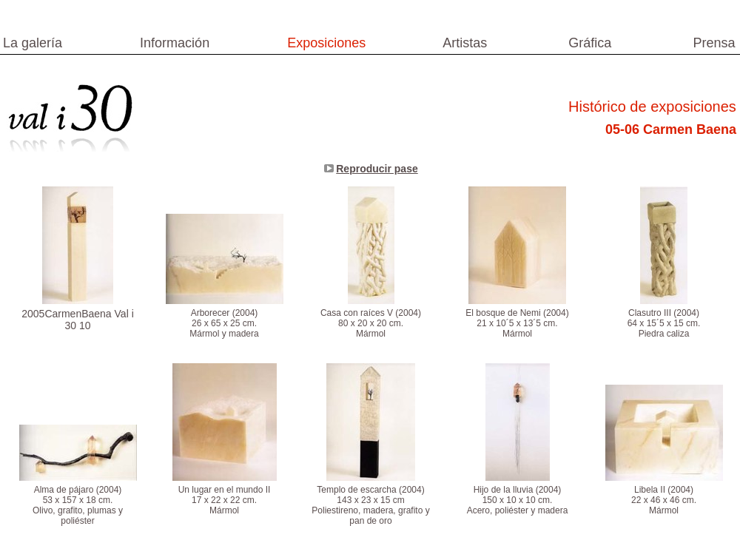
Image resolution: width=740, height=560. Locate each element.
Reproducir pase (377, 169)
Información (175, 43)
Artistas (465, 43)
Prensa (714, 43)
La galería (33, 43)
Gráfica (590, 43)
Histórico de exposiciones (652, 107)
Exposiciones (326, 43)
